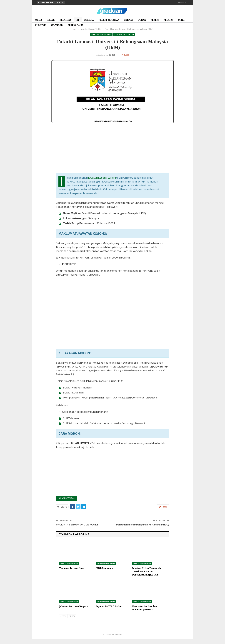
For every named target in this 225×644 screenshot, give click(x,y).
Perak (142, 20)
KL (78, 20)
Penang (168, 20)
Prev (63, 621)
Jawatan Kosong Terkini (101, 34)
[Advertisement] (112, 156)
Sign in (182, 3)
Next (72, 621)
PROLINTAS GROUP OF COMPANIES (77, 530)
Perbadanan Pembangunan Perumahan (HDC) (143, 530)
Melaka (89, 20)
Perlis (155, 20)
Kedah (51, 20)
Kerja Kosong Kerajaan (124, 34)
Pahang (129, 20)
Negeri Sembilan (109, 20)
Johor (38, 20)
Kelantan (66, 20)
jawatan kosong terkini (102, 183)
